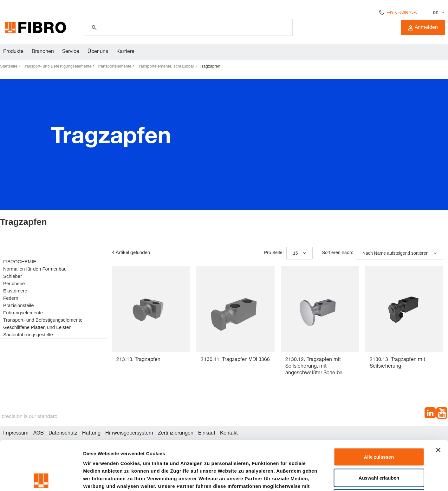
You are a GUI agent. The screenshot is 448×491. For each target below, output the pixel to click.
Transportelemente (114, 66)
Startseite (9, 66)
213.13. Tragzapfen (138, 360)
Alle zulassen (379, 408)
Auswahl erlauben (379, 429)
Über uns (98, 52)
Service (71, 52)
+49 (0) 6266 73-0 (402, 13)
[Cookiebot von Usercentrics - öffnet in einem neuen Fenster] (41, 479)
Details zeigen (337, 478)
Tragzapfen (210, 66)
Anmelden (423, 28)
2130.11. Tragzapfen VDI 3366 (235, 360)
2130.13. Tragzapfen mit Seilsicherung (397, 363)
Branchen (43, 52)
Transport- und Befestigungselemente (57, 66)
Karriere (125, 52)
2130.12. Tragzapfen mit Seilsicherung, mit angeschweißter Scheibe (314, 367)
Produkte (13, 52)
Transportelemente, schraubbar (166, 66)
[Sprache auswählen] (438, 13)
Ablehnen (379, 449)
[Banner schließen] (438, 401)
